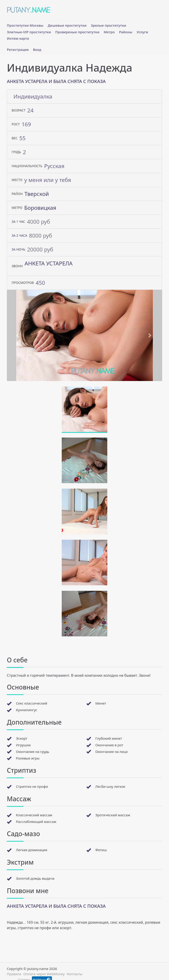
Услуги (142, 32)
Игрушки (23, 745)
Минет (101, 703)
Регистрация (18, 49)
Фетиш (101, 850)
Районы (125, 32)
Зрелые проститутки (109, 25)
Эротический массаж (113, 815)
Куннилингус (27, 710)
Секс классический (32, 703)
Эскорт (22, 738)
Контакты (75, 974)
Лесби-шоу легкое (110, 786)
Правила (14, 974)
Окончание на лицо (112, 752)
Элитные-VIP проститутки (29, 32)
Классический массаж (34, 815)
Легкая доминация (32, 850)
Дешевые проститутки (67, 25)
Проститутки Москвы (25, 25)
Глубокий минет (109, 738)
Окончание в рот (109, 745)
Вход (37, 49)
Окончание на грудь (33, 752)
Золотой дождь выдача (35, 878)
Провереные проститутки (77, 32)
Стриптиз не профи (32, 786)
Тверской (37, 194)
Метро (109, 32)
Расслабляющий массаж (36, 822)
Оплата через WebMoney (44, 974)
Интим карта (18, 38)
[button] (18, 335)
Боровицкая (40, 208)
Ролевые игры (28, 758)
